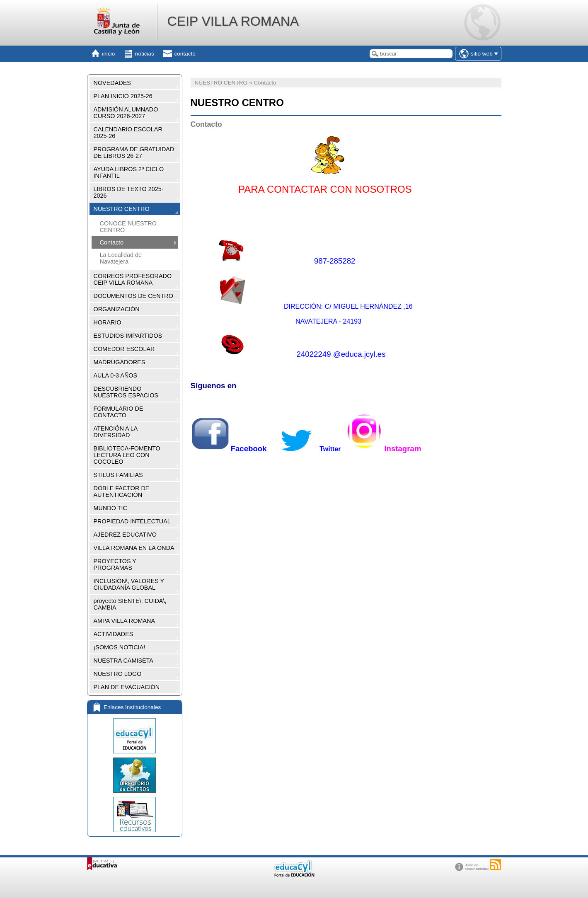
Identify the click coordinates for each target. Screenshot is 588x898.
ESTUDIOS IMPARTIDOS (128, 336)
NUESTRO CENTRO (122, 209)
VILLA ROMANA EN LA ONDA (134, 548)
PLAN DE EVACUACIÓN (127, 687)
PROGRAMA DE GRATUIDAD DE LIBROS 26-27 (134, 152)
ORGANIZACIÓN (117, 309)
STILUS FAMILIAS (118, 475)
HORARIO (108, 322)
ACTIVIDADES (114, 634)
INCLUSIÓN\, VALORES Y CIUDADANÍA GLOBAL (129, 584)
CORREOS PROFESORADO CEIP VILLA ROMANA (133, 279)
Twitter (307, 449)
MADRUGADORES (120, 362)
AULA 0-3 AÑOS (116, 375)
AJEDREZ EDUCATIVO (125, 535)
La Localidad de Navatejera (121, 258)
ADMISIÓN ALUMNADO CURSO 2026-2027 (126, 113)
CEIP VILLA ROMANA (233, 21)
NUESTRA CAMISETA (123, 661)
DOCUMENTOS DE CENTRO (133, 296)
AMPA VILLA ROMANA (125, 621)
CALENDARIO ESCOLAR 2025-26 (128, 133)
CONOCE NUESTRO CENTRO (128, 227)
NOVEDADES (112, 83)
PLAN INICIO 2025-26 (123, 96)
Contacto (112, 242)
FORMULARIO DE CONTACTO (119, 412)
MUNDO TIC (110, 508)
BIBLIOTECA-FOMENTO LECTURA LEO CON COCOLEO (127, 455)
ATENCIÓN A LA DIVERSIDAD (116, 432)
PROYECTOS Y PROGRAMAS (115, 564)
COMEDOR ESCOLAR (124, 349)
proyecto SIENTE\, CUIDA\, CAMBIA (130, 604)
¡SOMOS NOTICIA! (120, 647)
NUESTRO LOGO (118, 674)
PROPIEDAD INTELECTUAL (132, 521)
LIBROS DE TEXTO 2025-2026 (129, 192)
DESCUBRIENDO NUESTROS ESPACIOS (126, 392)
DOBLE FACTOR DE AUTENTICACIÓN (122, 491)
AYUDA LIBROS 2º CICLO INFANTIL (129, 172)
